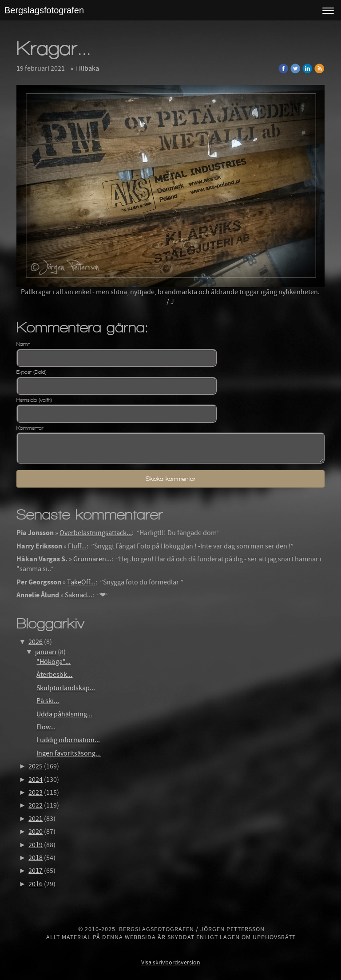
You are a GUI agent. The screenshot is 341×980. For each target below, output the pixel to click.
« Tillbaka (85, 68)
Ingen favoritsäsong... (69, 753)
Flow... (46, 727)
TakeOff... (81, 582)
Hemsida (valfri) (34, 400)
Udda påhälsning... (64, 714)
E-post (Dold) (32, 372)
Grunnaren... (92, 559)
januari (46, 652)
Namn (23, 344)
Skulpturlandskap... (66, 688)
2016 (36, 884)
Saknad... (79, 595)
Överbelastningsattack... (96, 533)
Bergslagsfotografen (44, 10)
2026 (36, 642)
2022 (36, 805)
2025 (36, 766)
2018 (36, 858)
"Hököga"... (54, 662)
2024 (36, 780)
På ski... (48, 701)
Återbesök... (54, 675)
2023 (36, 792)
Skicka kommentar (170, 479)
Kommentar (30, 428)
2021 (36, 819)
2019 (36, 845)
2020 (36, 832)
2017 (36, 871)
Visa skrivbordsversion (171, 963)
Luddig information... (68, 740)
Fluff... (77, 546)
